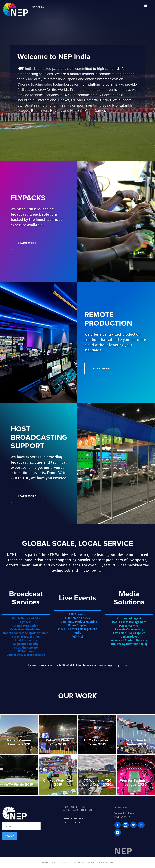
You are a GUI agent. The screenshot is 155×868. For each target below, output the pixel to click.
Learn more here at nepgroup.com (75, 820)
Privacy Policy (121, 808)
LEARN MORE (101, 368)
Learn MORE (27, 243)
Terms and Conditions (124, 813)
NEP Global (38, 7)
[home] (16, 9)
